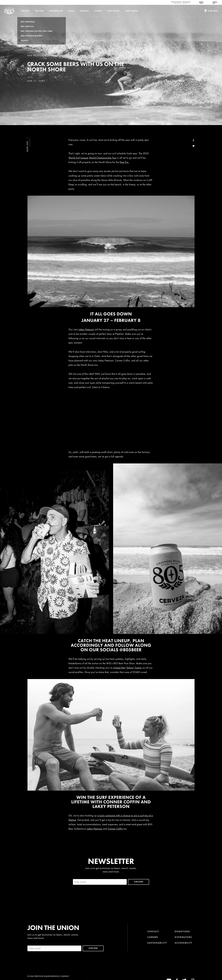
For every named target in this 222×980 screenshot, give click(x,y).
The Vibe (39, 11)
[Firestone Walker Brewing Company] (181, 2)
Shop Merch (132, 11)
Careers (153, 937)
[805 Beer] (201, 2)
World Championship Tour (103, 158)
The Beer (25, 11)
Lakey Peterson (86, 330)
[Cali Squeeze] (215, 2)
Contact (153, 931)
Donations (182, 931)
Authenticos (56, 11)
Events (98, 11)
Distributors (183, 937)
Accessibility (183, 943)
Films (71, 11)
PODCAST (84, 11)
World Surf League (78, 158)
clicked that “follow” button (127, 668)
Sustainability (157, 943)
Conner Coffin (115, 829)
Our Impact (114, 11)
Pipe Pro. (124, 162)
